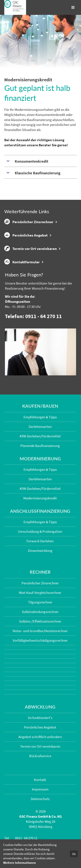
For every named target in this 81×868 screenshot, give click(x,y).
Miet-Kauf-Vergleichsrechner (40, 593)
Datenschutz (40, 799)
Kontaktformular (22, 262)
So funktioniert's (40, 718)
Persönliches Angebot (26, 235)
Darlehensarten (40, 427)
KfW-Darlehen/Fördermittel (40, 436)
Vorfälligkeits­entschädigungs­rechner (40, 640)
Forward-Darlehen (40, 541)
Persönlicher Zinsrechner (29, 222)
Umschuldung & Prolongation (40, 531)
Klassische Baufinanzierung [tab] (37, 173)
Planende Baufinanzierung (40, 446)
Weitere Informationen (20, 863)
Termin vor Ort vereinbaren (31, 248)
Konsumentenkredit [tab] (31, 161)
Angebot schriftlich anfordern (40, 737)
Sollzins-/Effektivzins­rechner (40, 621)
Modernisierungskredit (40, 498)
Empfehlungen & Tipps (40, 417)
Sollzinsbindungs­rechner (40, 612)
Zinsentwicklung (40, 551)
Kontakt (40, 780)
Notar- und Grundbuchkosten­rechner (40, 631)
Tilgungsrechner (40, 602)
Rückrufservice (40, 756)
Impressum (40, 789)
